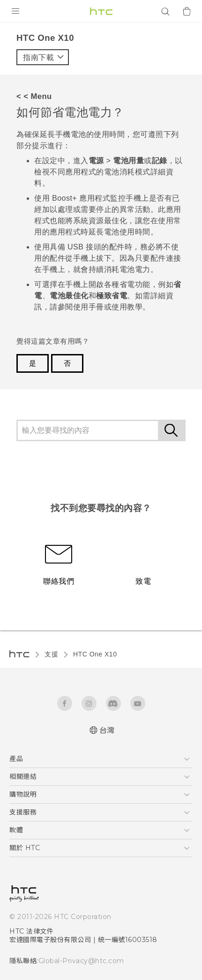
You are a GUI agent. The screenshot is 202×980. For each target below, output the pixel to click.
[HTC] (101, 11)
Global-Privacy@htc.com (81, 961)
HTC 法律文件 (31, 931)
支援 (51, 654)
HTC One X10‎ (95, 654)
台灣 (107, 730)
